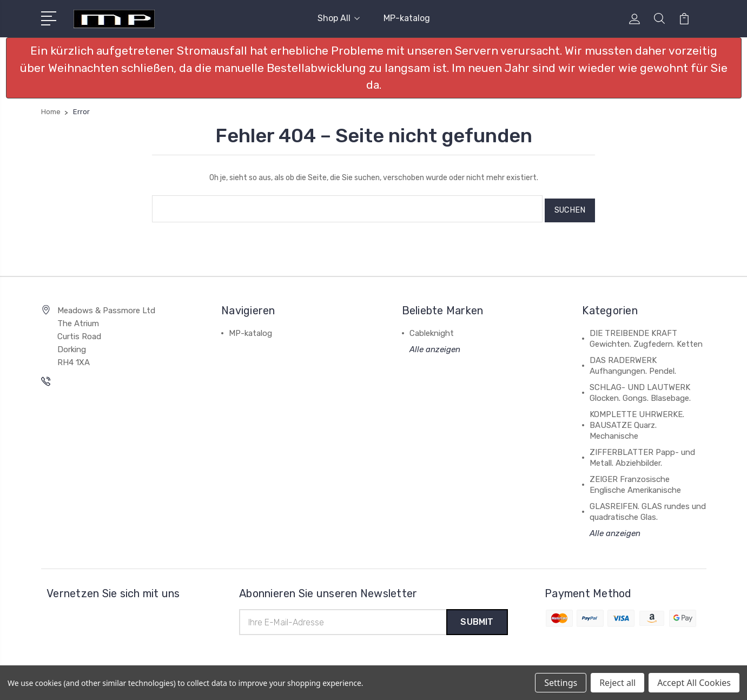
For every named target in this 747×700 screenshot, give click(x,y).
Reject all (617, 683)
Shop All (339, 18)
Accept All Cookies (694, 683)
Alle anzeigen (435, 346)
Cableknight (432, 330)
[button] (374, 68)
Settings (561, 683)
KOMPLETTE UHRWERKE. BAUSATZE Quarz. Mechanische (637, 422)
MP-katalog (407, 18)
